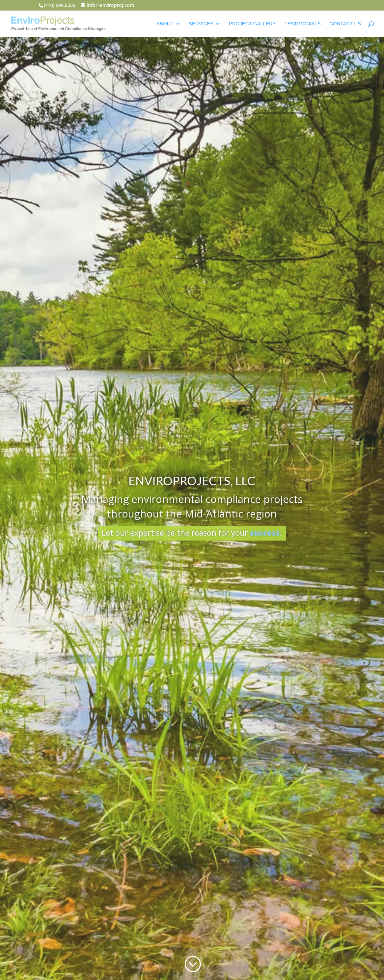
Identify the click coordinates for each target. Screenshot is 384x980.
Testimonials (303, 24)
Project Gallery (252, 24)
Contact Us (345, 24)
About (165, 24)
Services (201, 24)
